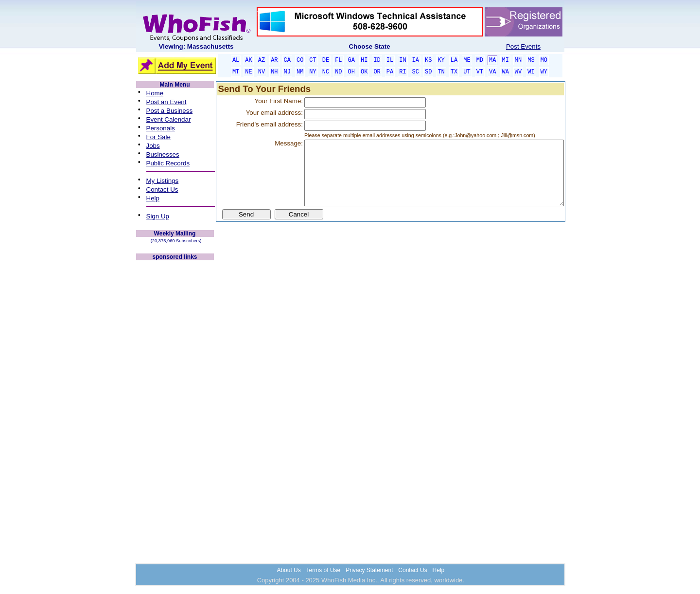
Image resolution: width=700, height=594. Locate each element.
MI (505, 60)
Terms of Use (324, 570)
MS (531, 60)
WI (531, 72)
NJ (287, 72)
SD (428, 72)
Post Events (523, 46)
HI (364, 60)
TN (441, 72)
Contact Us (162, 189)
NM (300, 72)
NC (326, 72)
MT (236, 72)
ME (467, 60)
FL (338, 60)
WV (518, 72)
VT (480, 72)
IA (416, 60)
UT (467, 72)
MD (480, 60)
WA (505, 72)
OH (351, 72)
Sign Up (158, 216)
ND (338, 72)
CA (287, 60)
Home (155, 93)
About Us (289, 570)
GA (351, 60)
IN (402, 60)
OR (377, 72)
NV (262, 72)
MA (492, 60)
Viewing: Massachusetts (196, 46)
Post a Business (170, 111)
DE (326, 60)
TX (454, 72)
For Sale (158, 137)
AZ (262, 60)
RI (402, 72)
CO (300, 60)
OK (364, 72)
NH (274, 72)
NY (313, 72)
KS (428, 60)
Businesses (163, 154)
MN (518, 60)
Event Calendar (169, 119)
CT (313, 60)
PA (390, 72)
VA (492, 72)
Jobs (153, 146)
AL (236, 60)
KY (441, 60)
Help (153, 198)
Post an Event (166, 102)
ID (377, 60)
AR (274, 60)
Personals (161, 128)
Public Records (168, 163)
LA (454, 60)
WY (544, 72)
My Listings (163, 181)
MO (544, 60)
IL (390, 60)
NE (248, 72)
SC (416, 72)
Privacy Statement (369, 570)
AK (248, 60)
